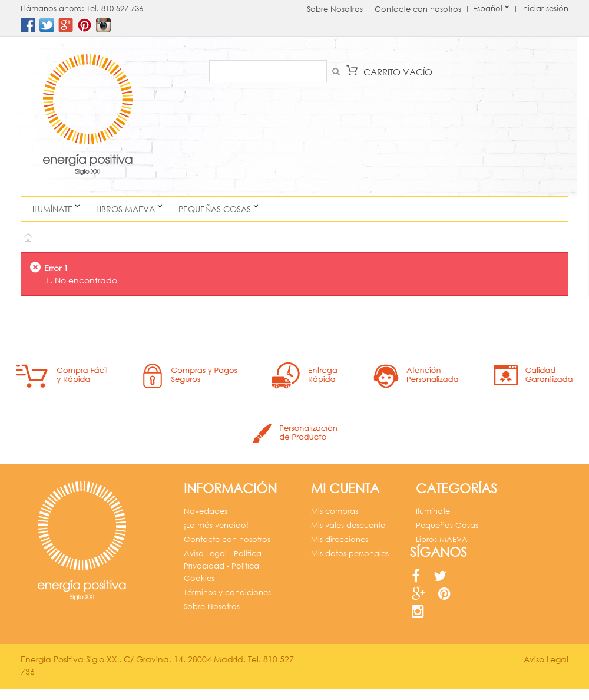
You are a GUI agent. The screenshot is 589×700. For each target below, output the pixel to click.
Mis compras (335, 511)
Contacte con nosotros (418, 9)
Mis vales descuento (348, 525)
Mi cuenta (345, 488)
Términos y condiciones (227, 592)
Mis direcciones (340, 539)
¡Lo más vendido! (216, 525)
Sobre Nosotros (335, 9)
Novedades (206, 511)
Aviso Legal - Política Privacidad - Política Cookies (223, 566)
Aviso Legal (546, 670)
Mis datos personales (350, 554)
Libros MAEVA (125, 209)
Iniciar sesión (545, 9)
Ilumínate (52, 209)
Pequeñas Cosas (215, 209)
